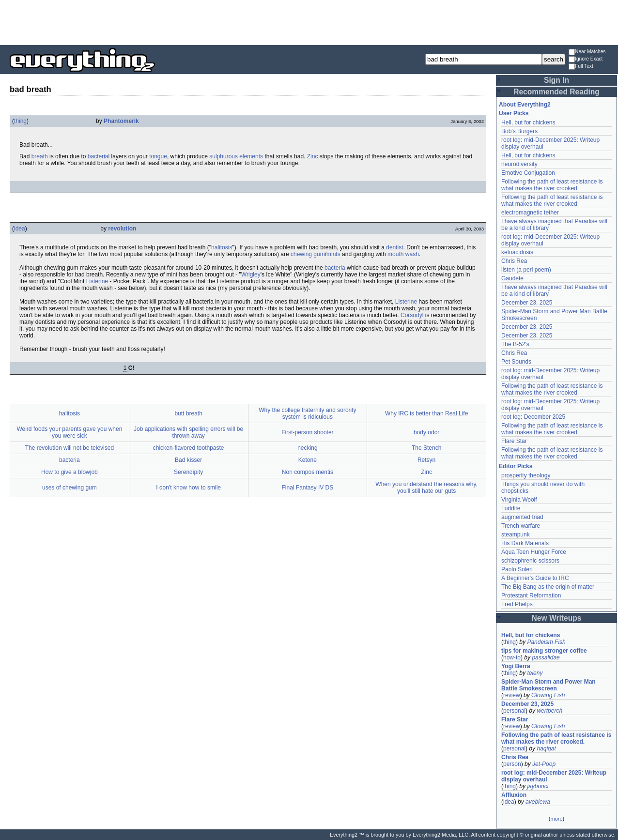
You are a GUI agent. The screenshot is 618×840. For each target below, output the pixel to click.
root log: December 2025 (533, 417)
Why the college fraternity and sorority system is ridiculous (307, 413)
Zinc (313, 156)
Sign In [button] (556, 80)
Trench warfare (521, 526)
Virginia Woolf (519, 500)
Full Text (581, 67)
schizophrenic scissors (530, 561)
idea (20, 229)
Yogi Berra (516, 666)
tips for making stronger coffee (544, 651)
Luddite (511, 508)
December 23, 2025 (527, 303)
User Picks (514, 113)
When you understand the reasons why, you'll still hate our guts (426, 488)
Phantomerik (121, 121)
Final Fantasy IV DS (308, 488)
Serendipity (188, 472)
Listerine (97, 281)
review (512, 695)
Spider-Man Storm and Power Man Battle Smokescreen (548, 685)
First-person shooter (307, 432)
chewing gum (308, 254)
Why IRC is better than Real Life (426, 413)
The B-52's (515, 344)
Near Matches (587, 52)
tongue (158, 156)
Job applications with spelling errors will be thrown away (188, 432)
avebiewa (538, 802)
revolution (122, 229)
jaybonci (538, 786)
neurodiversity (519, 164)
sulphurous (224, 156)
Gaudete (512, 278)
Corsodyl (412, 315)
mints (333, 254)
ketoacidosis (517, 252)
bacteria (335, 268)
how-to (512, 657)
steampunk (516, 535)
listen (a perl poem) (526, 270)
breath (40, 156)
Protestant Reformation (531, 596)
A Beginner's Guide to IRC (535, 578)
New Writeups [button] (557, 618)
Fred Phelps (517, 604)
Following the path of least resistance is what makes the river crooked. (552, 185)
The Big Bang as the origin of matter (548, 587)
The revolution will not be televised (70, 448)
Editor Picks (516, 466)
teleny (535, 673)
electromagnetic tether (530, 213)
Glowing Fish (548, 695)
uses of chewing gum (70, 488)
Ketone (308, 460)
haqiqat (546, 748)
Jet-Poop (544, 764)
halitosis (222, 247)
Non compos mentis (308, 472)
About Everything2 (525, 105)
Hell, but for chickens (528, 122)
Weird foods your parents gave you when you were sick (69, 432)
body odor (426, 432)
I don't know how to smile (188, 488)
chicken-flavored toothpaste (189, 448)
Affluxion (514, 795)
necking (307, 448)
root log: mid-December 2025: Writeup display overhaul (554, 776)
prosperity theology (526, 475)
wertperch (549, 711)
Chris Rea (514, 261)
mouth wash (403, 254)
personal (514, 711)
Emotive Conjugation (528, 173)
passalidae (546, 657)
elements (251, 156)
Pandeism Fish (546, 642)
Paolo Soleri (517, 569)
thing (20, 121)
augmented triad (522, 517)
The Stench (426, 448)
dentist (394, 247)
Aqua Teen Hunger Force (534, 552)
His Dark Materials (525, 543)
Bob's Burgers (519, 131)
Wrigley (251, 275)
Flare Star (514, 441)
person (512, 764)
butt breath (188, 413)
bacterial (99, 156)
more (556, 819)
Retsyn (426, 460)
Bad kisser (188, 460)
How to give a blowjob (70, 472)
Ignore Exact (586, 59)
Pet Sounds (516, 362)
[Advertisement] (309, 22)
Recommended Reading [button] (556, 92)
